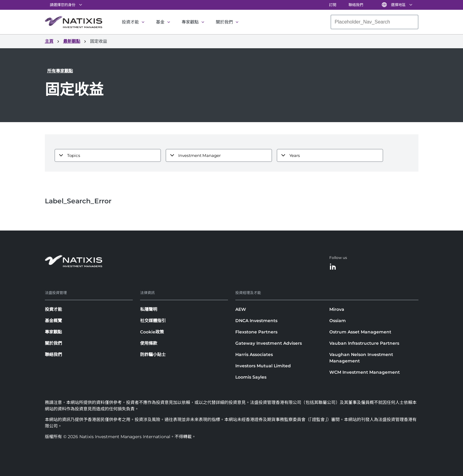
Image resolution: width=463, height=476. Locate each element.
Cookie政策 (152, 332)
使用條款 (149, 343)
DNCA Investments (256, 321)
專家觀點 (190, 22)
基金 (160, 22)
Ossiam (338, 321)
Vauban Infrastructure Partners (364, 343)
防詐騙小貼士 (153, 354)
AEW (241, 309)
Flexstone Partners (256, 332)
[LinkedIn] (333, 267)
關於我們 (224, 22)
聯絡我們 (356, 5)
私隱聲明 (149, 309)
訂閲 (333, 5)
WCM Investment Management (365, 372)
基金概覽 (53, 321)
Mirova (337, 309)
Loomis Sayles (251, 377)
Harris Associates (254, 354)
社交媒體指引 (153, 321)
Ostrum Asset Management (360, 332)
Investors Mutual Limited (263, 366)
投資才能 (130, 22)
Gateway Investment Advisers (269, 343)
